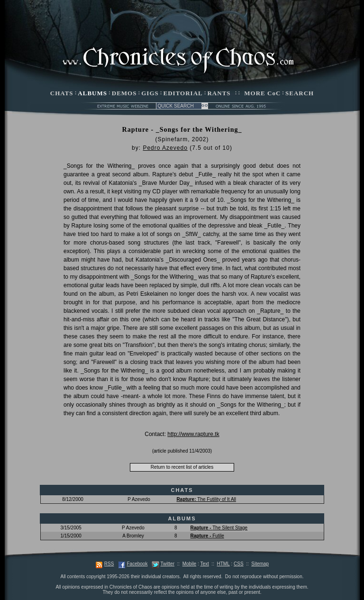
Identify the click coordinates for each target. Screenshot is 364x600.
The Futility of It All (206, 499)
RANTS (219, 93)
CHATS (62, 93)
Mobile (189, 564)
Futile (207, 536)
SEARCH (300, 93)
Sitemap (260, 564)
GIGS (150, 93)
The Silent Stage (219, 528)
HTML (223, 564)
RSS (109, 564)
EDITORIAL (183, 93)
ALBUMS (92, 93)
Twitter (168, 564)
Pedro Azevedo (165, 148)
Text (204, 564)
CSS (239, 564)
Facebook (137, 564)
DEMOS (124, 93)
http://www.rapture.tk (193, 434)
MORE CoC (262, 93)
